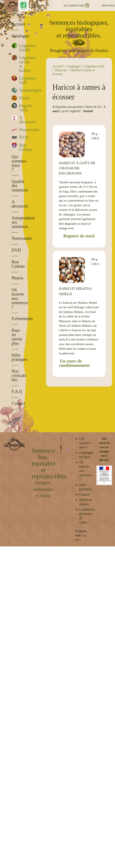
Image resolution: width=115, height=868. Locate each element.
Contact (85, 494)
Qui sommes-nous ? (85, 443)
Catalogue (74, 66)
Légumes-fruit (94, 66)
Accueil (58, 66)
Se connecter (76, 5)
